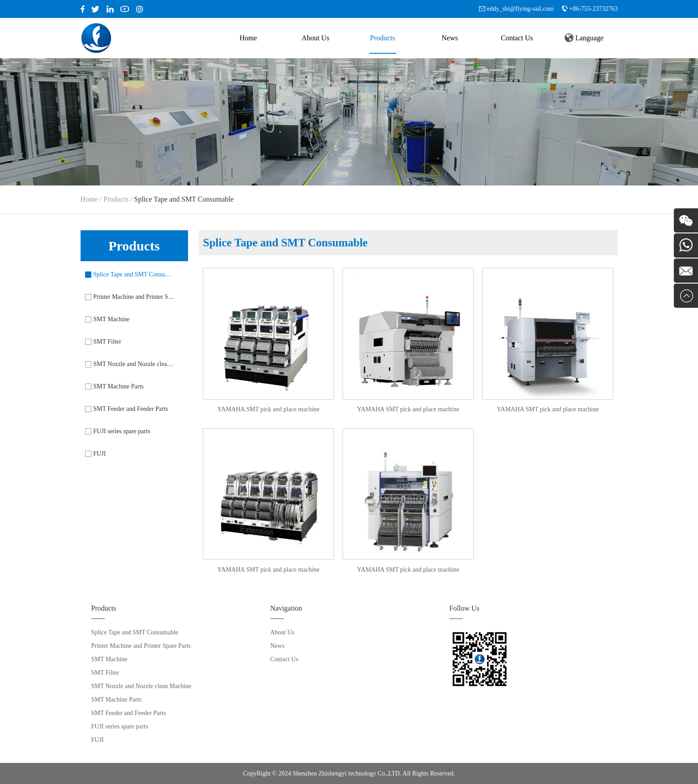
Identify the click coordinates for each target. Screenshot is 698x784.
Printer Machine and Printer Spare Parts (134, 297)
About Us (316, 38)
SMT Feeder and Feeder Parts (131, 409)
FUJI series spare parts (122, 431)
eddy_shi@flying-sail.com (520, 9)
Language (584, 38)
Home (248, 38)
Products (383, 38)
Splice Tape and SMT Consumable (134, 274)
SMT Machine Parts (118, 386)
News (450, 38)
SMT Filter (107, 342)
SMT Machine (111, 319)
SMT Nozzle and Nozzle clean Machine (134, 364)
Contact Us (517, 38)
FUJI (99, 454)
